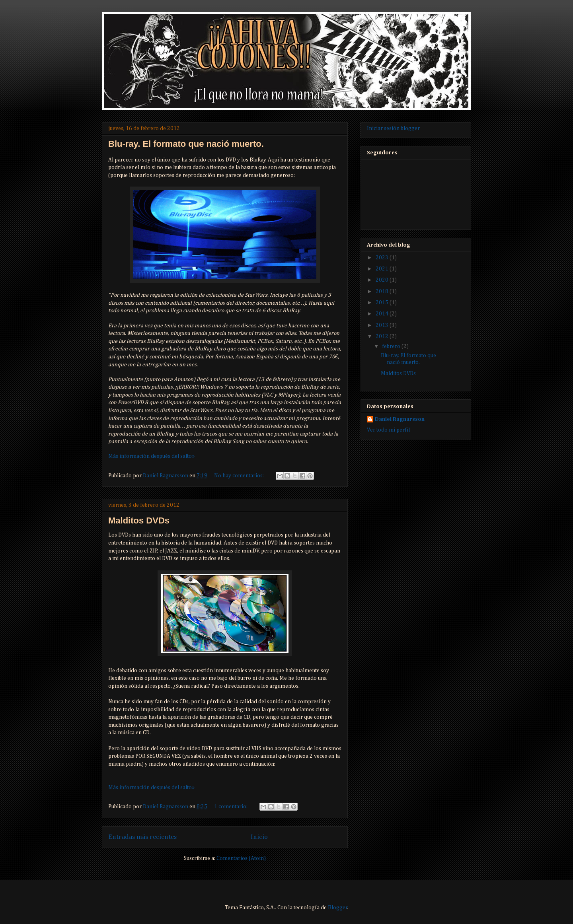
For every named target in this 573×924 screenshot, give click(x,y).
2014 (383, 314)
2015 (383, 303)
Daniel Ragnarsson (400, 419)
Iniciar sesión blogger (393, 128)
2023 (383, 258)
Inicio (259, 837)
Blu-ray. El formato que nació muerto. (186, 144)
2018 (383, 292)
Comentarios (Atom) (241, 858)
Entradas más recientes (142, 837)
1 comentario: (231, 807)
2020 (383, 280)
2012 (383, 337)
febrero (392, 346)
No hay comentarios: (240, 476)
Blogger (338, 908)
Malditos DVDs (139, 520)
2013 (383, 325)
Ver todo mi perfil (388, 430)
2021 (383, 269)
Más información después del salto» (151, 456)
